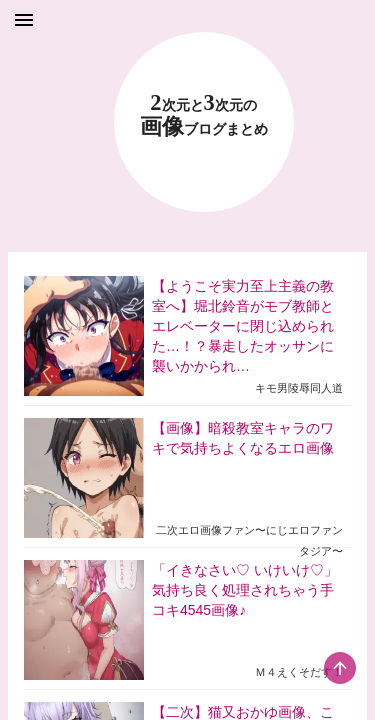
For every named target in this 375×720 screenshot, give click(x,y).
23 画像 (204, 115)
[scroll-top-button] (340, 668)
